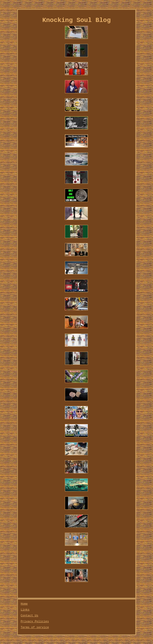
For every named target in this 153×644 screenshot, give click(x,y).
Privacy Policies (35, 621)
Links (25, 610)
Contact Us (29, 616)
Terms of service (35, 627)
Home (24, 604)
